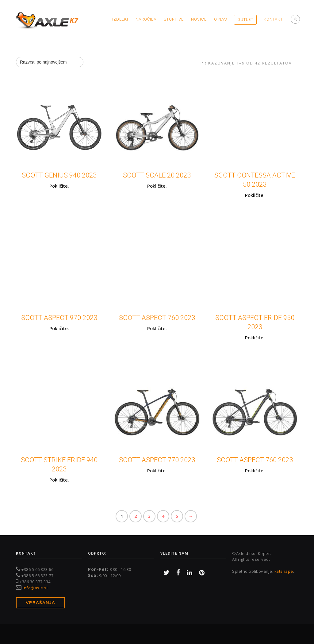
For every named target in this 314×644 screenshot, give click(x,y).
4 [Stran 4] (163, 516)
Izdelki (120, 19)
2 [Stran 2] (136, 516)
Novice (199, 19)
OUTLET (245, 20)
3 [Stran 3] (149, 516)
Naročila (146, 19)
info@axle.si (35, 588)
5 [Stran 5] (177, 516)
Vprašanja (40, 603)
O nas (220, 19)
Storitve (174, 19)
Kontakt (273, 19)
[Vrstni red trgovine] (50, 62)
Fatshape (284, 571)
